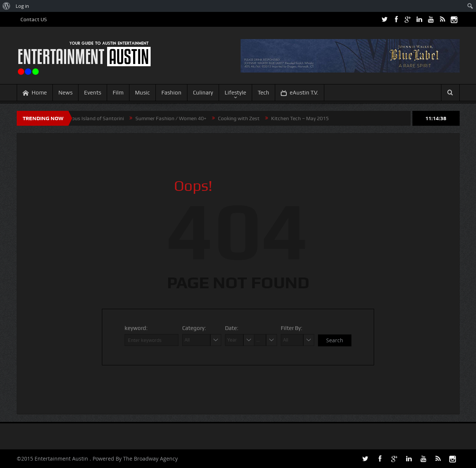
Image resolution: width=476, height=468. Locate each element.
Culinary (203, 93)
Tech (263, 93)
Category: (194, 328)
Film (118, 93)
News (65, 93)
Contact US (34, 19)
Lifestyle (235, 93)
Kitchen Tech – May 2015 (303, 118)
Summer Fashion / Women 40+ (173, 118)
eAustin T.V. (300, 93)
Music (142, 93)
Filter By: (292, 328)
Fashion (171, 93)
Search (335, 340)
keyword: (136, 328)
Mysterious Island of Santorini (92, 118)
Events (93, 93)
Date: (232, 328)
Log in (22, 6)
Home (35, 93)
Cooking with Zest (241, 118)
